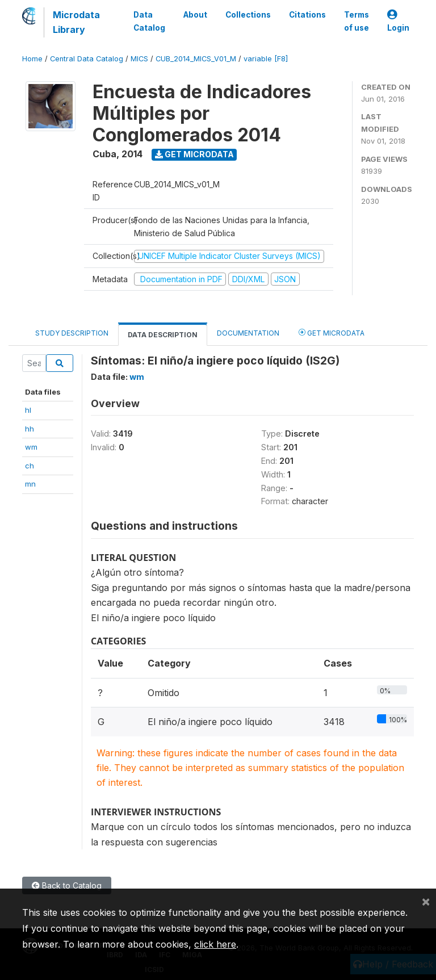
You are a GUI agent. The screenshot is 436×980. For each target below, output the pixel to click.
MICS (139, 59)
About (195, 15)
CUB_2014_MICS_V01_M (196, 59)
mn (30, 484)
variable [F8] (266, 59)
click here (215, 944)
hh (30, 429)
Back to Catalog (67, 885)
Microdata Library (76, 22)
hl (28, 410)
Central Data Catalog (87, 59)
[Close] (426, 901)
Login (398, 21)
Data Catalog (149, 21)
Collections (248, 15)
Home (32, 59)
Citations (307, 15)
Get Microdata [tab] (332, 332)
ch (30, 466)
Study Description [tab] (72, 333)
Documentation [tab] (248, 333)
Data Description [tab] (163, 335)
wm (31, 447)
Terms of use (357, 21)
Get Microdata (194, 154)
